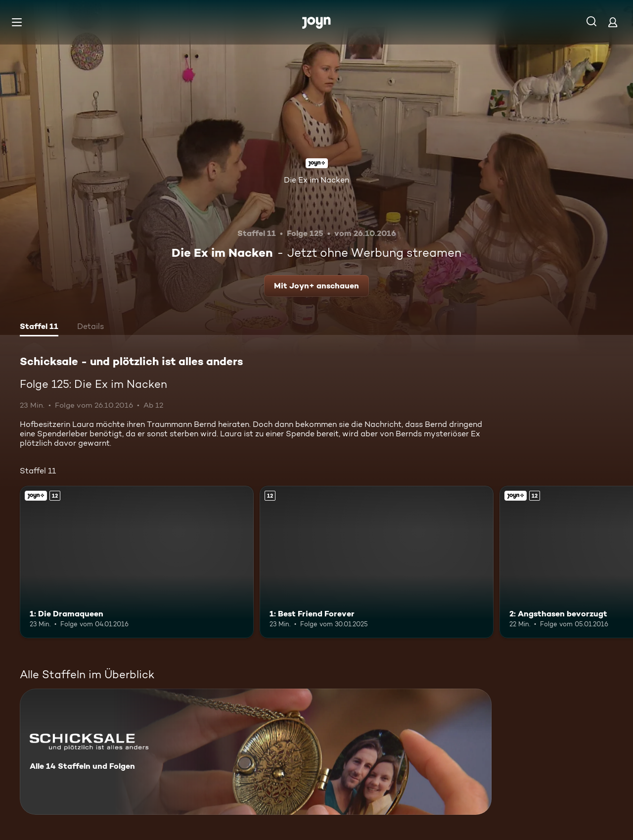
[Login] (613, 22)
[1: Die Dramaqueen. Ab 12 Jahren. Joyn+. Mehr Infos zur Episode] (137, 562)
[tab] (39, 327)
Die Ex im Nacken (316, 180)
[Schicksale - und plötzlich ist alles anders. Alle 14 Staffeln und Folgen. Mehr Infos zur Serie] (256, 752)
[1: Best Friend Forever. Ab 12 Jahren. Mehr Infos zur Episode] (377, 562)
